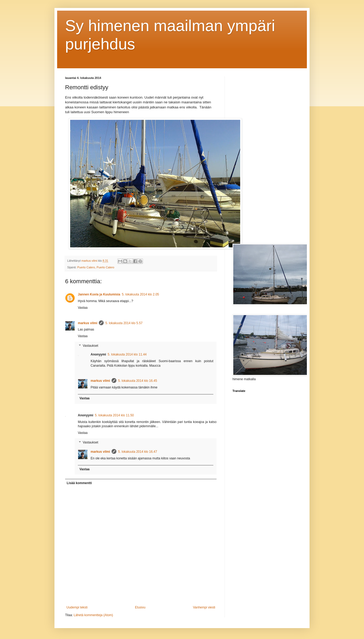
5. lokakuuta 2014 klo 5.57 (124, 323)
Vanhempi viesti (204, 607)
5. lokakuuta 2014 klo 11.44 (127, 354)
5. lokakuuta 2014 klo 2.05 (140, 294)
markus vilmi (88, 323)
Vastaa (83, 308)
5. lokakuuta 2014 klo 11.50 (114, 415)
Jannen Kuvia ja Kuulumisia (99, 294)
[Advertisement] (266, 156)
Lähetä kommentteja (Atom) (93, 615)
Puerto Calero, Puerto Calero (96, 267)
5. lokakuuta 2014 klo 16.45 (137, 381)
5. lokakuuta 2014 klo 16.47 (137, 452)
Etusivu (140, 607)
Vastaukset (90, 346)
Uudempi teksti (77, 607)
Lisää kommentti (79, 483)
